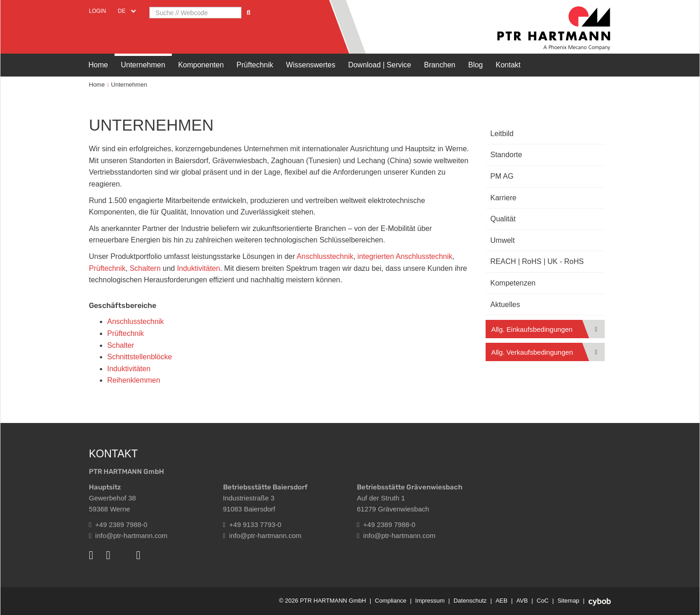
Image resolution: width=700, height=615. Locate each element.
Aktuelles (505, 305)
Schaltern (145, 268)
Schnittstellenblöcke (139, 357)
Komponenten (201, 65)
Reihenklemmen (134, 380)
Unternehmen (143, 65)
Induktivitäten (198, 268)
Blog (476, 65)
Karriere (503, 198)
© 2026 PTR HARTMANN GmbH (323, 601)
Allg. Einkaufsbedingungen (532, 329)
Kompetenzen (513, 283)
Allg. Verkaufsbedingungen (532, 352)
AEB (502, 601)
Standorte (506, 155)
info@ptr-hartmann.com (128, 535)
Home (98, 65)
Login (97, 11)
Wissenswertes (311, 65)
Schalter (121, 345)
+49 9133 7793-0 (252, 524)
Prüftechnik (255, 65)
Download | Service (380, 65)
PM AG (502, 176)
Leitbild (502, 134)
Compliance (391, 601)
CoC (543, 601)
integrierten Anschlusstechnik (405, 256)
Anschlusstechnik (325, 256)
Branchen (440, 65)
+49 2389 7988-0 (118, 524)
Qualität (503, 219)
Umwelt (502, 240)
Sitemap (569, 601)
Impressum (430, 601)
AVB (522, 601)
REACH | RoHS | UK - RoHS (537, 261)
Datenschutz (470, 601)
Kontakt (508, 65)
